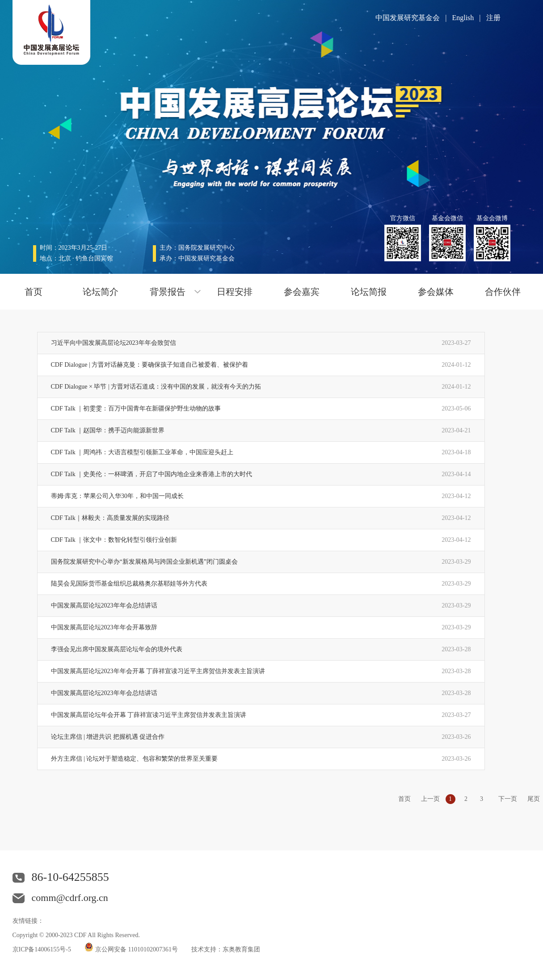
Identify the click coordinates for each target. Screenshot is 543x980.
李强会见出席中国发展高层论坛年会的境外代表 (117, 649)
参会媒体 (436, 292)
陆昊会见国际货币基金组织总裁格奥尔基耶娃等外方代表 (129, 584)
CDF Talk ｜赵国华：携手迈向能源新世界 (108, 430)
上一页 (430, 799)
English (463, 18)
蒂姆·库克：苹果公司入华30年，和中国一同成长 (118, 496)
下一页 (508, 799)
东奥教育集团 (241, 949)
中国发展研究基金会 (408, 18)
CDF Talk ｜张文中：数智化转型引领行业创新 (114, 540)
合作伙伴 (503, 292)
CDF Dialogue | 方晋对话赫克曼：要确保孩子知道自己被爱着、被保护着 (150, 365)
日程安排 (235, 292)
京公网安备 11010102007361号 (136, 949)
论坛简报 (369, 292)
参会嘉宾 (302, 292)
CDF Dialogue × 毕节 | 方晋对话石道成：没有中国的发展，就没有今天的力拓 (156, 387)
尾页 (534, 799)
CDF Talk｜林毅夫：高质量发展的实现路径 (110, 518)
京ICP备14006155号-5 (42, 949)
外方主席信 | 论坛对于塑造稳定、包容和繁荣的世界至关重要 (135, 759)
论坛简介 (101, 292)
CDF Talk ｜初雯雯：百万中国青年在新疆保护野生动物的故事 (136, 408)
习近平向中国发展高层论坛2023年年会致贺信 (114, 343)
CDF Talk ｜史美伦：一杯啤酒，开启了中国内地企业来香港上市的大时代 (152, 474)
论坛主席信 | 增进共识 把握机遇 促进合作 (108, 737)
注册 (493, 18)
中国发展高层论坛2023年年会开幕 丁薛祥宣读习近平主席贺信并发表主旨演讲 (158, 671)
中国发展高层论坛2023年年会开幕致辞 (104, 627)
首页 (34, 292)
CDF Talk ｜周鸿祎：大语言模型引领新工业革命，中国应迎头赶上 (142, 452)
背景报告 (168, 292)
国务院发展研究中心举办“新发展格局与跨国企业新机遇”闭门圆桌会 (144, 562)
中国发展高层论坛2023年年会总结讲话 (104, 605)
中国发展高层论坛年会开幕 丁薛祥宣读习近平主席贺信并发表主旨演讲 (149, 715)
